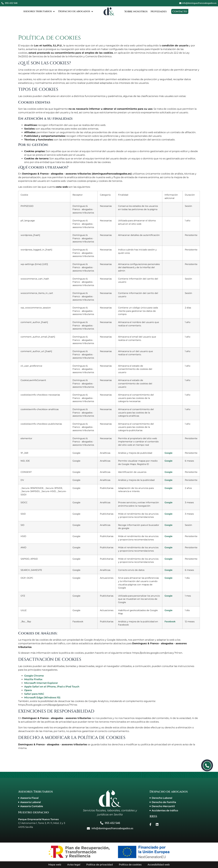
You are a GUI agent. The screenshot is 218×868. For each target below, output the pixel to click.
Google (168, 453)
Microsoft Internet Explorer (41, 683)
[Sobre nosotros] (136, 11)
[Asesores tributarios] (35, 11)
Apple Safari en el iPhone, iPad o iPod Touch (52, 687)
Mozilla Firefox (33, 679)
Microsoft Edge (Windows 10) (42, 698)
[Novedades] (160, 11)
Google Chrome (34, 676)
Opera (28, 690)
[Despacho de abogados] (75, 11)
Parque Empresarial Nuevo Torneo (40, 819)
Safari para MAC (34, 694)
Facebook (170, 622)
